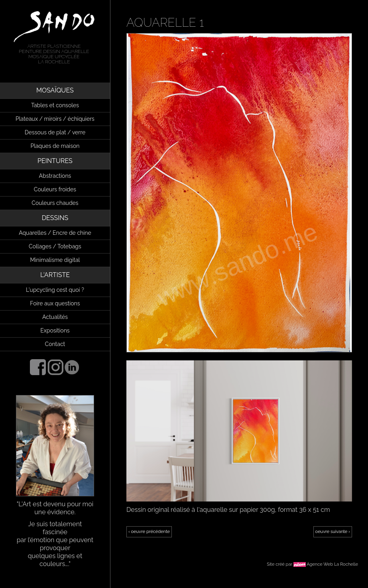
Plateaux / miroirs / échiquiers (55, 119)
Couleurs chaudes (55, 203)
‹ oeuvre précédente (149, 532)
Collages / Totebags (55, 246)
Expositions (55, 330)
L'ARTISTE (55, 275)
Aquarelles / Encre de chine (55, 233)
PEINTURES (55, 161)
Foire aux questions (55, 303)
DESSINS (55, 218)
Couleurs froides (55, 189)
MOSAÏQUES (55, 90)
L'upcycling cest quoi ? (55, 290)
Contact (55, 344)
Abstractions (55, 176)
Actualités (55, 317)
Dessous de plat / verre (55, 132)
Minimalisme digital (55, 260)
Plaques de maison (55, 146)
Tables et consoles (55, 105)
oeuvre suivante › (333, 532)
